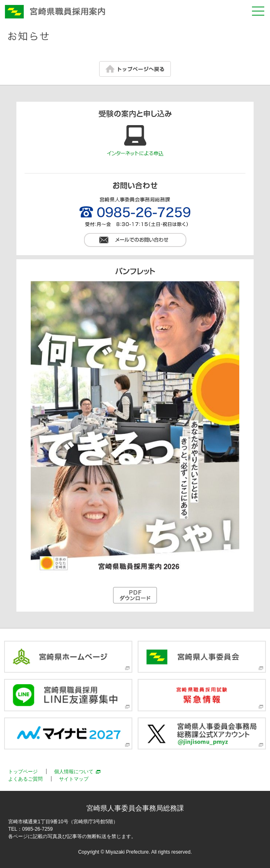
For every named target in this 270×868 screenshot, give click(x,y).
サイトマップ (74, 779)
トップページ (23, 772)
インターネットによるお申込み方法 (135, 141)
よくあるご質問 (25, 779)
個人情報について (74, 772)
